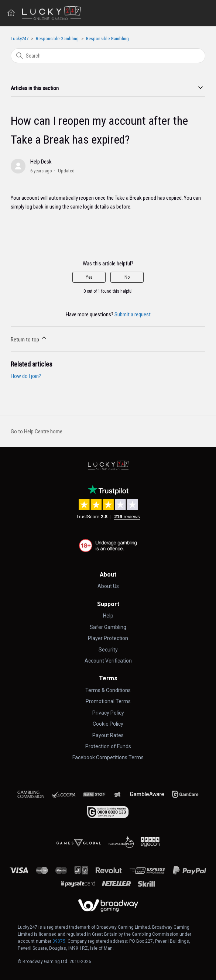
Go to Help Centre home (37, 431)
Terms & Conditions (108, 690)
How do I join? (26, 376)
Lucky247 (20, 39)
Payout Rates (108, 735)
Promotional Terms (108, 701)
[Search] (108, 56)
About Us (108, 586)
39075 (59, 941)
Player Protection (108, 638)
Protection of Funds (108, 746)
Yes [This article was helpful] (89, 277)
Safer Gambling (108, 627)
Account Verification (108, 661)
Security (108, 650)
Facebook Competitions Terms (108, 757)
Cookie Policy (108, 724)
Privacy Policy (108, 713)
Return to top (29, 338)
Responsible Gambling (57, 39)
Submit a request (133, 314)
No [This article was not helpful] (127, 277)
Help (108, 616)
